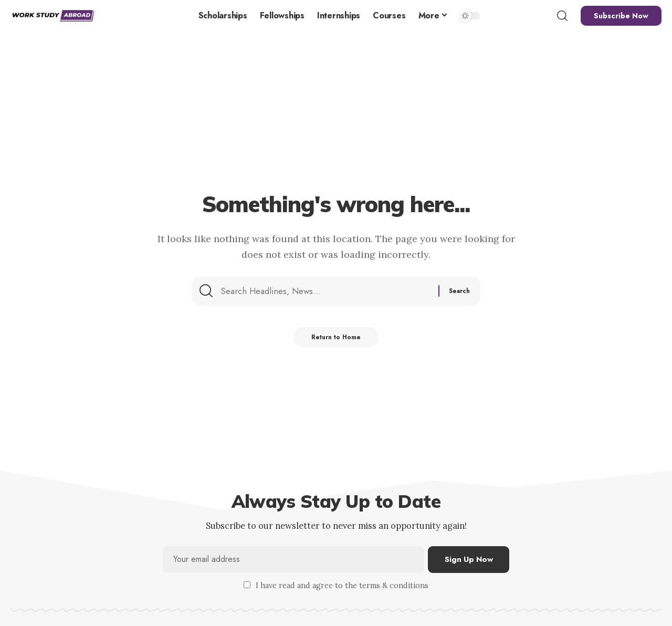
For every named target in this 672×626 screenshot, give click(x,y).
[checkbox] (247, 585)
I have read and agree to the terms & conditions (342, 586)
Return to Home (336, 341)
